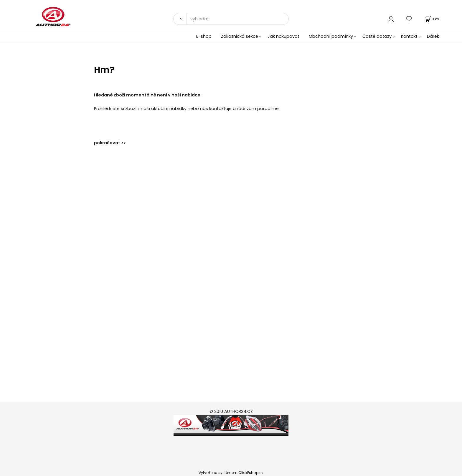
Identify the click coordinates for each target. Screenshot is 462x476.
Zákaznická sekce (240, 36)
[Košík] (432, 19)
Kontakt (409, 36)
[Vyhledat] (180, 19)
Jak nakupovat (283, 36)
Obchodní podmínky (331, 36)
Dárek (433, 36)
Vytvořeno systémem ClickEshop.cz (231, 473)
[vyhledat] (238, 19)
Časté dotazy (377, 36)
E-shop (204, 36)
